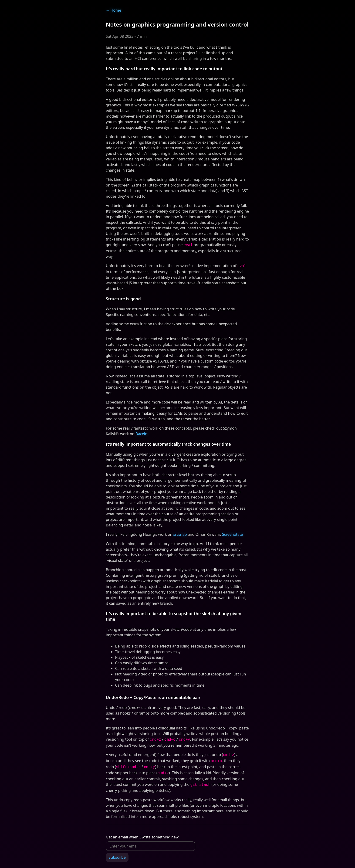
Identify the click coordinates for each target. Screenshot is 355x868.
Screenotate (233, 533)
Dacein (141, 433)
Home (114, 10)
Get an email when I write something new (142, 833)
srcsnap (180, 533)
